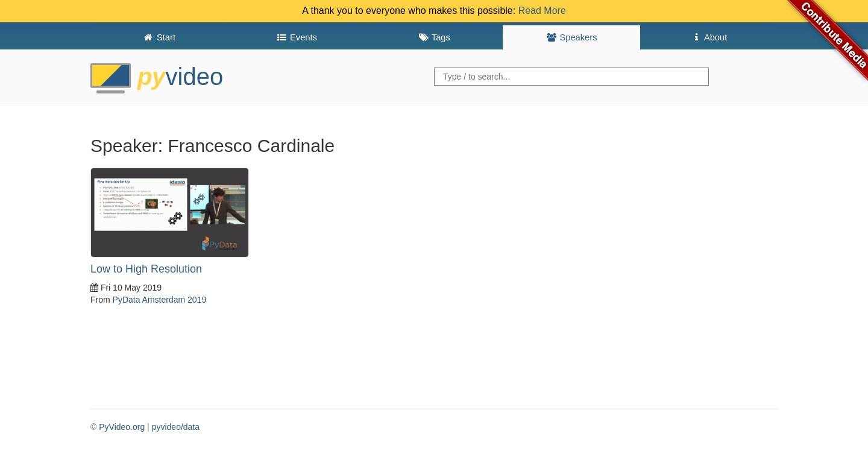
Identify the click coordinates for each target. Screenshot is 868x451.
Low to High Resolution (146, 269)
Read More (542, 11)
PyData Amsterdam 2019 (160, 300)
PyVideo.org (122, 427)
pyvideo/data (176, 427)
